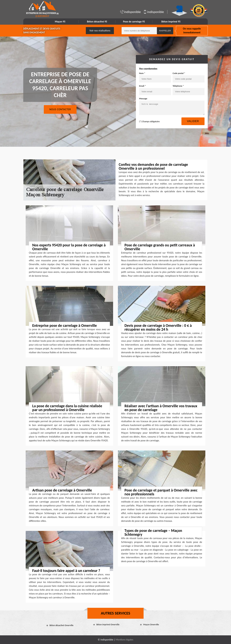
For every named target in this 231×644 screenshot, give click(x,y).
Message (143, 99)
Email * (142, 86)
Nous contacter (60, 109)
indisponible (130, 12)
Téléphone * (178, 86)
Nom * (142, 73)
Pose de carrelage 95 (134, 22)
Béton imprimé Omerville (108, 625)
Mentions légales (124, 640)
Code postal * (179, 73)
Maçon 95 (60, 22)
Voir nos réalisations (100, 31)
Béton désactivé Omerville (62, 625)
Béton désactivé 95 (97, 22)
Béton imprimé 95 (171, 22)
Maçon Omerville (151, 625)
